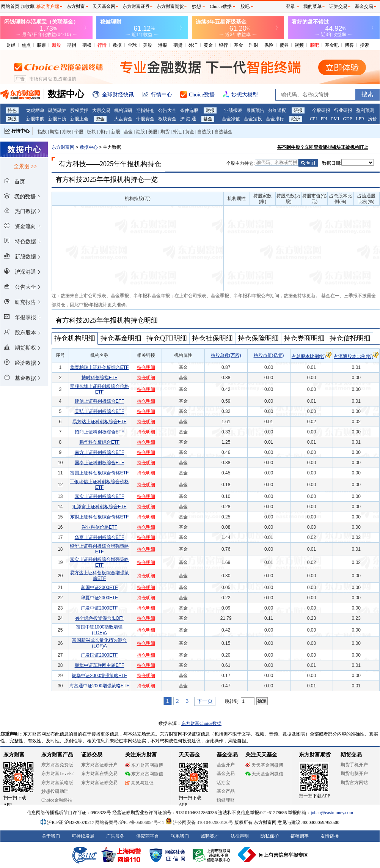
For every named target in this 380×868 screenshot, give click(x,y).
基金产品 (226, 791)
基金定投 (253, 119)
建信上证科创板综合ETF (100, 401)
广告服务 (115, 836)
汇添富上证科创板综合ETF (100, 507)
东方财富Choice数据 (201, 723)
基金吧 (332, 45)
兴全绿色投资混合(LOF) (99, 618)
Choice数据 (221, 6)
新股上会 (79, 119)
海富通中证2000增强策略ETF (99, 686)
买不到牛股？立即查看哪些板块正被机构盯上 (323, 147)
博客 (349, 45)
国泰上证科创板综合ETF (100, 463)
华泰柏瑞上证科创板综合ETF (100, 367)
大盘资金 (123, 119)
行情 (102, 45)
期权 (87, 45)
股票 (41, 45)
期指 (72, 45)
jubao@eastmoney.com (332, 813)
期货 (178, 45)
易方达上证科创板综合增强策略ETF (99, 576)
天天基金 (189, 755)
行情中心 (20, 131)
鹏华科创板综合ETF (100, 442)
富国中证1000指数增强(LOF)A (100, 630)
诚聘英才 (210, 836)
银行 (223, 45)
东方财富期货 (315, 755)
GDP (347, 119)
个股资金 (145, 119)
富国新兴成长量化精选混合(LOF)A (99, 643)
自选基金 (223, 132)
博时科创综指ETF (100, 378)
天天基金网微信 (264, 774)
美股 (148, 45)
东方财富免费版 (57, 765)
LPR (360, 119)
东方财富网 (63, 147)
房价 (372, 119)
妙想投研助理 (55, 791)
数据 (117, 45)
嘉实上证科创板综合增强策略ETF (99, 562)
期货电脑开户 (354, 773)
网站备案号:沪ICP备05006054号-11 (130, 822)
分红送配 (277, 110)
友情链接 (330, 836)
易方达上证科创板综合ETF (100, 422)
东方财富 (14, 755)
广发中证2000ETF (99, 608)
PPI (324, 119)
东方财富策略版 (57, 783)
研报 (298, 110)
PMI (335, 119)
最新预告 (255, 110)
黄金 (208, 45)
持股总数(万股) (226, 355)
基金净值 (231, 119)
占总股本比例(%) (312, 356)
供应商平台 (148, 836)
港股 (163, 45)
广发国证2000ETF (99, 655)
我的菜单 (312, 6)
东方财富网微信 (144, 774)
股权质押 (79, 110)
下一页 (205, 701)
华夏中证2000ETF (99, 598)
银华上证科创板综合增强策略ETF (99, 549)
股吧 (314, 45)
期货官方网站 (354, 783)
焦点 (26, 45)
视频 (299, 45)
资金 (100, 119)
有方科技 (72, 164)
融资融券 (57, 110)
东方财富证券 (136, 6)
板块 (91, 132)
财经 (11, 45)
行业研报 (343, 110)
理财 (254, 45)
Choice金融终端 (57, 800)
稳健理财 (226, 800)
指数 (42, 132)
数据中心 (89, 147)
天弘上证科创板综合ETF (100, 411)
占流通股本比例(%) (356, 356)
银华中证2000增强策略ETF (99, 676)
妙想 (196, 6)
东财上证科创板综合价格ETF (100, 517)
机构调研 (123, 110)
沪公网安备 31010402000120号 (199, 822)
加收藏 (28, 6)
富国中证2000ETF (99, 588)
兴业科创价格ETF (100, 527)
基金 (239, 45)
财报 (210, 110)
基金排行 (275, 119)
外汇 (193, 45)
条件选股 (189, 110)
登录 (290, 6)
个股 (79, 132)
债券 (284, 45)
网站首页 (10, 6)
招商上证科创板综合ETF (100, 432)
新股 (57, 45)
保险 (269, 45)
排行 (104, 132)
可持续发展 (83, 836)
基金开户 (226, 765)
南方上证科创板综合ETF (100, 452)
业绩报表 (233, 110)
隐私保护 (270, 836)
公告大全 (167, 110)
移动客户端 (48, 6)
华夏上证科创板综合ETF (100, 537)
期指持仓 (145, 110)
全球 (132, 45)
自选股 (204, 132)
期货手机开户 (354, 765)
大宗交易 (101, 110)
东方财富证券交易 (99, 783)
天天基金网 (104, 6)
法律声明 (240, 836)
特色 (12, 110)
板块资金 (167, 119)
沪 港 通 (188, 119)
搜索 (364, 45)
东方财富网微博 (144, 765)
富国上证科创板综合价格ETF (100, 473)
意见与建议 (139, 783)
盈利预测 (365, 110)
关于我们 (51, 836)
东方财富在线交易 (99, 773)
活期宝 (223, 783)
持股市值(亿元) (269, 355)
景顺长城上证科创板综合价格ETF (99, 389)
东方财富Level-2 (57, 773)
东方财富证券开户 (99, 765)
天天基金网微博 (264, 765)
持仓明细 (146, 367)
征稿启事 (300, 836)
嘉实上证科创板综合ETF (100, 496)
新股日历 (57, 119)
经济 (296, 119)
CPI (313, 119)
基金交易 (226, 773)
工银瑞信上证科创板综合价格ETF (99, 484)
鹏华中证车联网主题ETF (100, 665)
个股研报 (321, 110)
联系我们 (180, 836)
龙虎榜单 (35, 110)
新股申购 (35, 119)
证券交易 (338, 6)
